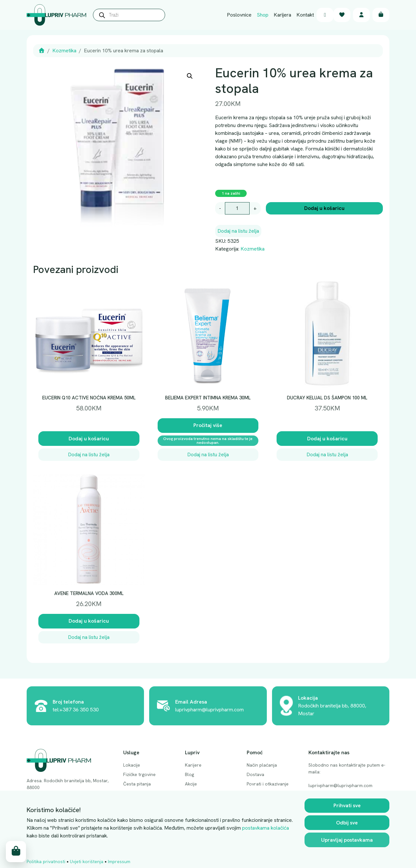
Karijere (193, 765)
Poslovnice (239, 15)
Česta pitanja (137, 784)
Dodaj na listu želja (238, 231)
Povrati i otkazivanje (268, 784)
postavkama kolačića (266, 828)
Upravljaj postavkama (347, 840)
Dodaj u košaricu (324, 208)
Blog (189, 774)
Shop (263, 15)
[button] (190, 76)
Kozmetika (64, 51)
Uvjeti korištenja (87, 862)
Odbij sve (347, 823)
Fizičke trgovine (139, 774)
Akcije (191, 784)
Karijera (282, 15)
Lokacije (132, 765)
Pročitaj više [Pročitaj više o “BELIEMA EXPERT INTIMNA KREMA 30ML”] (208, 425)
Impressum (119, 862)
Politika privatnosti (46, 862)
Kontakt (305, 15)
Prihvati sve (347, 806)
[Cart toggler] (381, 15)
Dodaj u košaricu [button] (89, 439)
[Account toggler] (361, 15)
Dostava (255, 774)
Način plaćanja (262, 765)
